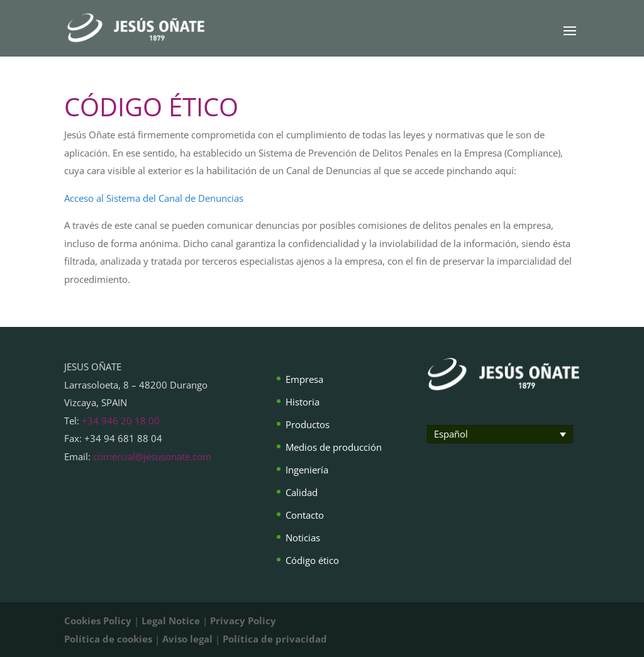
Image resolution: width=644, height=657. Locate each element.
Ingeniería (307, 470)
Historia (303, 402)
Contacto (305, 515)
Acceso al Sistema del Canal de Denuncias (154, 198)
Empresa (304, 379)
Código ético (312, 560)
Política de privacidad (275, 639)
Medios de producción (334, 447)
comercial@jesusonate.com (152, 456)
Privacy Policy (243, 621)
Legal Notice (171, 621)
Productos (308, 424)
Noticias (303, 538)
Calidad (302, 492)
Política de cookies (108, 639)
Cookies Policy (98, 621)
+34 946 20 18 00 (121, 421)
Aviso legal (187, 639)
